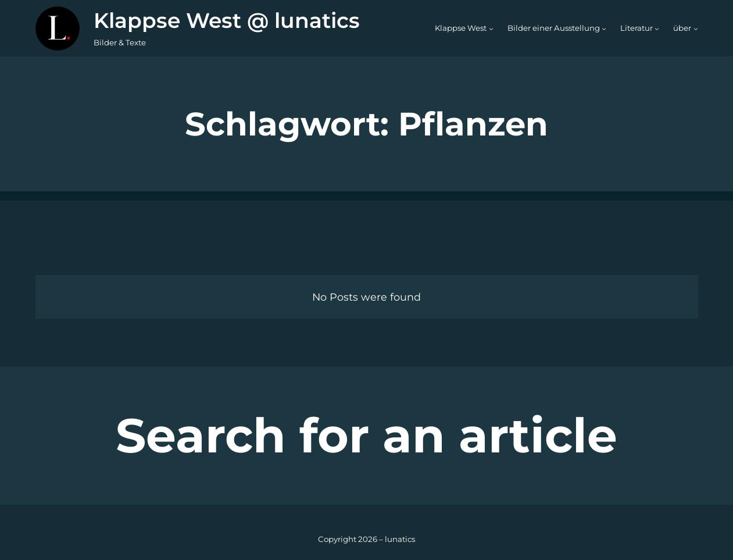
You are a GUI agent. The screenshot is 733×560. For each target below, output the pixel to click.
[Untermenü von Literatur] (657, 28)
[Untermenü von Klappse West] (491, 28)
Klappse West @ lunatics (227, 20)
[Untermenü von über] (696, 28)
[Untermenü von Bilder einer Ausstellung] (604, 28)
